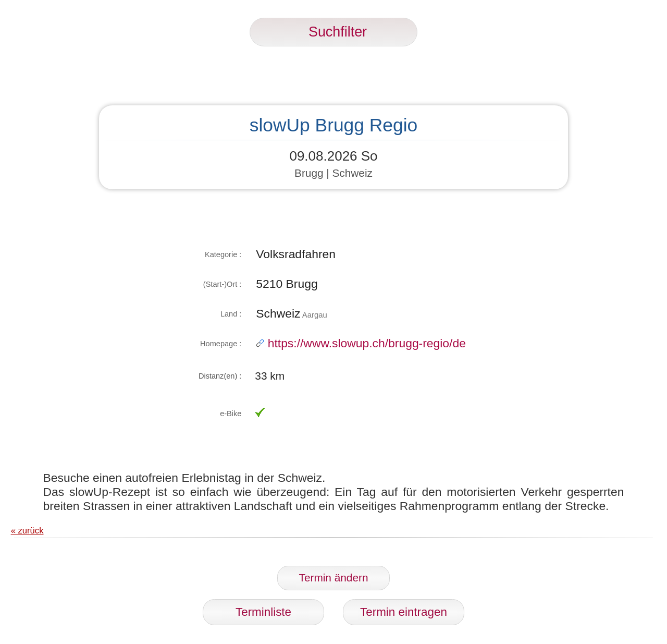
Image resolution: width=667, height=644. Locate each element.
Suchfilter (333, 32)
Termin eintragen (404, 612)
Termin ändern (334, 578)
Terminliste (263, 612)
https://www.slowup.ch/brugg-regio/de (361, 343)
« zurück (27, 531)
